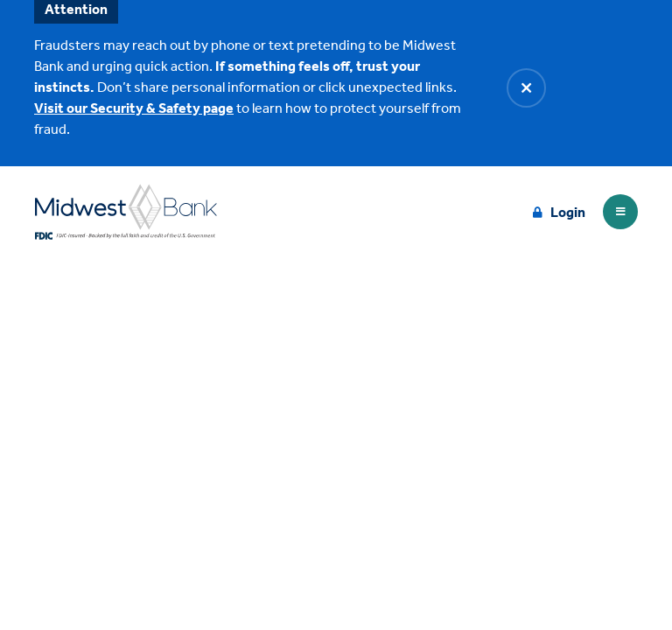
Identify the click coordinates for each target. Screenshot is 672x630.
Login (568, 212)
